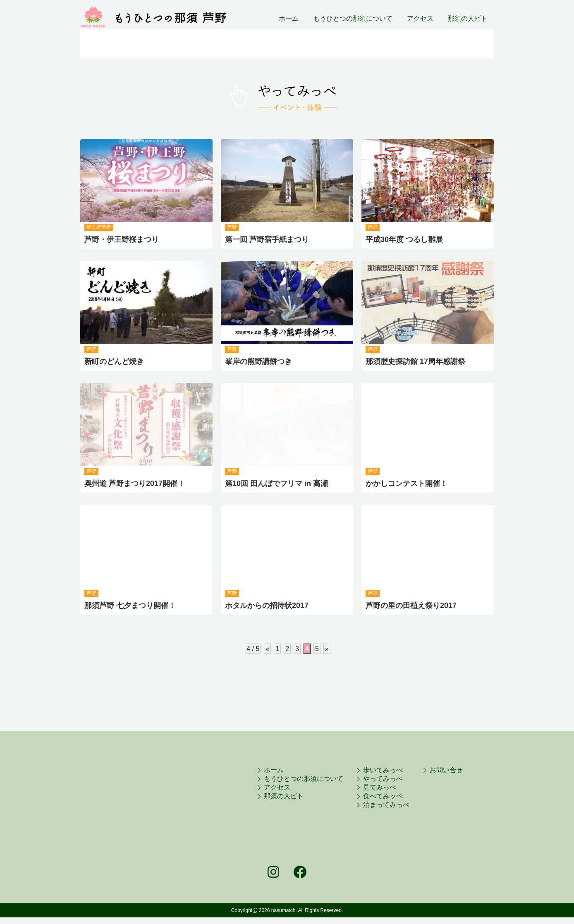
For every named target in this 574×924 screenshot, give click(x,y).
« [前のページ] (267, 649)
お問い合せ (446, 770)
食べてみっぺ (379, 44)
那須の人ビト (468, 18)
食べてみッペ (383, 796)
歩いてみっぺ (172, 44)
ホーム (289, 18)
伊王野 (94, 227)
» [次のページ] (327, 649)
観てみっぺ (311, 44)
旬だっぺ (108, 44)
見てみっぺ (380, 787)
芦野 (106, 227)
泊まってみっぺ (454, 44)
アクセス (420, 18)
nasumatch (283, 910)
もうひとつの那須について (353, 18)
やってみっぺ (244, 44)
